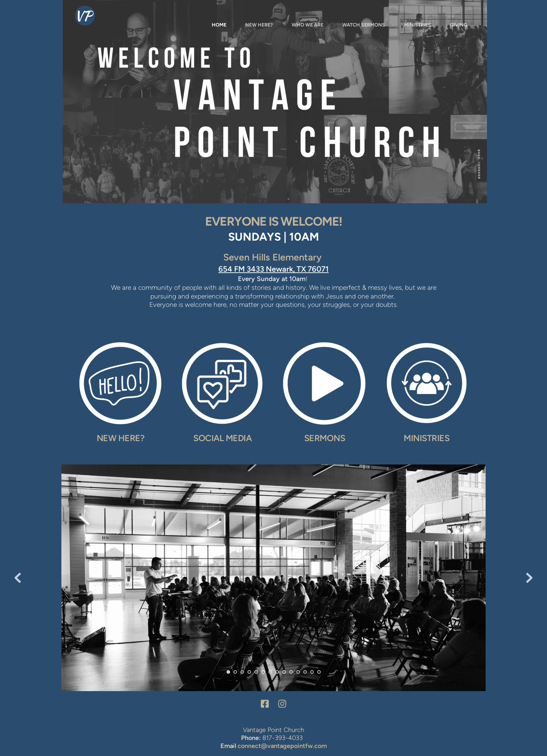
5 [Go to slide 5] (256, 672)
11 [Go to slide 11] (298, 672)
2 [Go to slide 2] (235, 672)
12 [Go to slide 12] (305, 672)
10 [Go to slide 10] (291, 672)
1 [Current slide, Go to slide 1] (228, 672)
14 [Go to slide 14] (319, 672)
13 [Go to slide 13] (312, 672)
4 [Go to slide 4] (249, 672)
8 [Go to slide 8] (277, 672)
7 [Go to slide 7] (270, 672)
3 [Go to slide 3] (242, 672)
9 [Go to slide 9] (284, 672)
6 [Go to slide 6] (263, 672)
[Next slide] (529, 578)
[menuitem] (219, 25)
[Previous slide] (18, 578)
